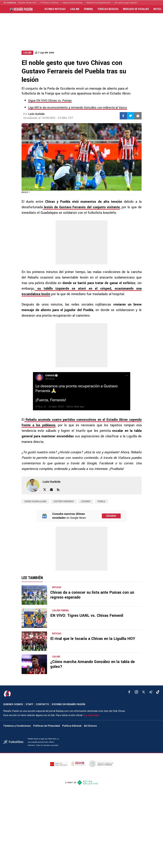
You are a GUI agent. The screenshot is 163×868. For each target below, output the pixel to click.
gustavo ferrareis (64, 501)
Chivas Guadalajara (35, 501)
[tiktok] (158, 692)
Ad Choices (90, 726)
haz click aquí (91, 715)
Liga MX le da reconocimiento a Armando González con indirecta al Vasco (78, 108)
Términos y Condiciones (17, 726)
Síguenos (111, 516)
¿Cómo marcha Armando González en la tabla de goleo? (93, 664)
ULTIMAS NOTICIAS (55, 9)
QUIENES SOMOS (13, 704)
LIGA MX (75, 9)
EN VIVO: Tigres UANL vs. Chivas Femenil (87, 616)
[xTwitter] (144, 692)
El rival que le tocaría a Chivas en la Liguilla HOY (93, 639)
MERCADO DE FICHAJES (136, 9)
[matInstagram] (136, 692)
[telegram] (151, 692)
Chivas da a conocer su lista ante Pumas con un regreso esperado (92, 595)
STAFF (30, 704)
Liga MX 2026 (47, 53)
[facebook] (129, 692)
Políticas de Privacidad (47, 726)
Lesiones (86, 501)
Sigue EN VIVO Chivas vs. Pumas (50, 101)
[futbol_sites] (14, 742)
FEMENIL (89, 9)
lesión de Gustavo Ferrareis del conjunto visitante (81, 207)
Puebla (101, 501)
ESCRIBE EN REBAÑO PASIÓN (69, 704)
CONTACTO (42, 704)
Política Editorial (72, 726)
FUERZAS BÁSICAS (108, 9)
